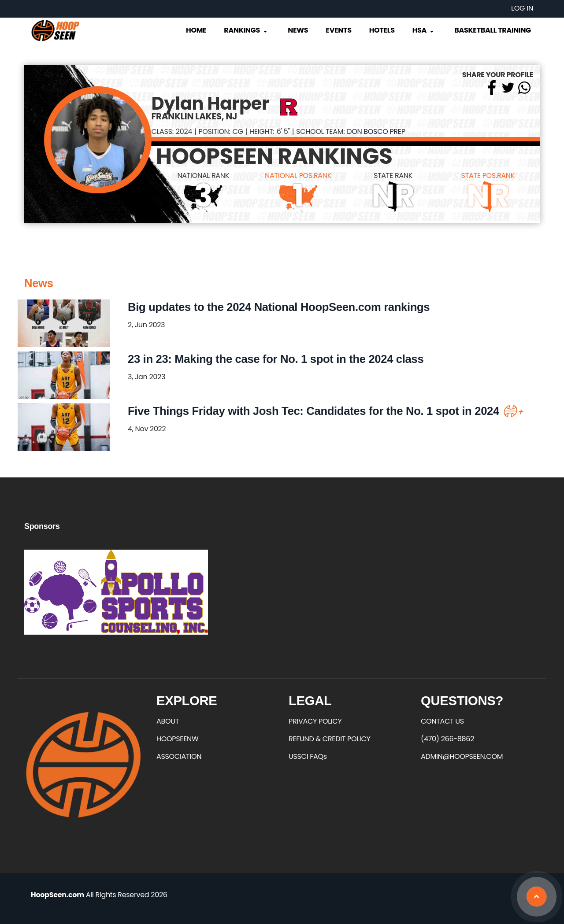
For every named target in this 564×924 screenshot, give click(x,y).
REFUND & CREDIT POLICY (330, 739)
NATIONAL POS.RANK (298, 176)
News (298, 30)
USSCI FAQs (308, 756)
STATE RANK (393, 176)
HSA (424, 30)
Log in (522, 8)
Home (196, 30)
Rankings (246, 30)
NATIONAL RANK (203, 176)
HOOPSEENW (177, 739)
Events (338, 30)
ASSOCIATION (179, 756)
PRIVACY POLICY (315, 721)
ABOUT (168, 721)
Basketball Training (493, 30)
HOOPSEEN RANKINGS (274, 156)
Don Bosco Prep (376, 131)
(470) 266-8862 (447, 739)
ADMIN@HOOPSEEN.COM (462, 756)
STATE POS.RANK (488, 176)
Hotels (382, 30)
